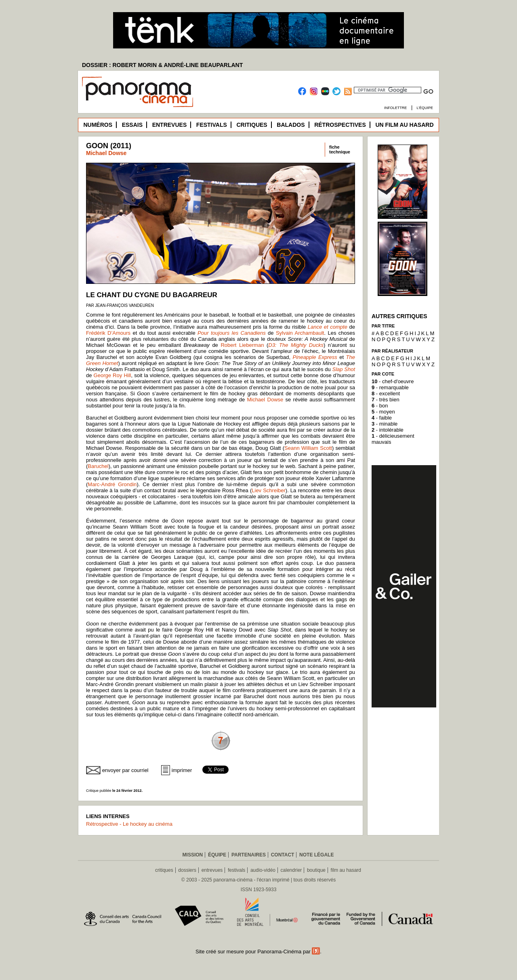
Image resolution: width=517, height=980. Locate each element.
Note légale (316, 855)
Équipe (217, 855)
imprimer (182, 770)
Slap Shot (344, 369)
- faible (382, 418)
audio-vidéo (263, 870)
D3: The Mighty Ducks (296, 345)
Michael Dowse (106, 153)
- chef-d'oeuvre (393, 381)
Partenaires (249, 855)
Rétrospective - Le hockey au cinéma (129, 824)
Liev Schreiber (269, 490)
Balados (291, 125)
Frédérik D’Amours (108, 333)
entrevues (212, 870)
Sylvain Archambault (300, 333)
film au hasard (346, 870)
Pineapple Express (315, 357)
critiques (164, 870)
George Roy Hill (112, 375)
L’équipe (425, 108)
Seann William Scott (308, 448)
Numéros (98, 125)
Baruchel (98, 466)
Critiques (252, 125)
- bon (380, 406)
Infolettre (395, 108)
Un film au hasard (404, 125)
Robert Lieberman (242, 345)
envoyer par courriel (125, 770)
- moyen (383, 412)
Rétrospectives (340, 125)
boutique (316, 870)
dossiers (187, 870)
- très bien (386, 400)
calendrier (291, 870)
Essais (132, 125)
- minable (385, 424)
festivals (236, 870)
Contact (283, 855)
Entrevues (170, 125)
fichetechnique (340, 149)
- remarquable (390, 387)
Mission (193, 855)
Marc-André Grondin (112, 484)
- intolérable (388, 430)
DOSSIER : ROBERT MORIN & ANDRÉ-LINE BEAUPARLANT (162, 65)
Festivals (212, 125)
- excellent (386, 393)
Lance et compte (328, 327)
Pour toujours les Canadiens (232, 333)
